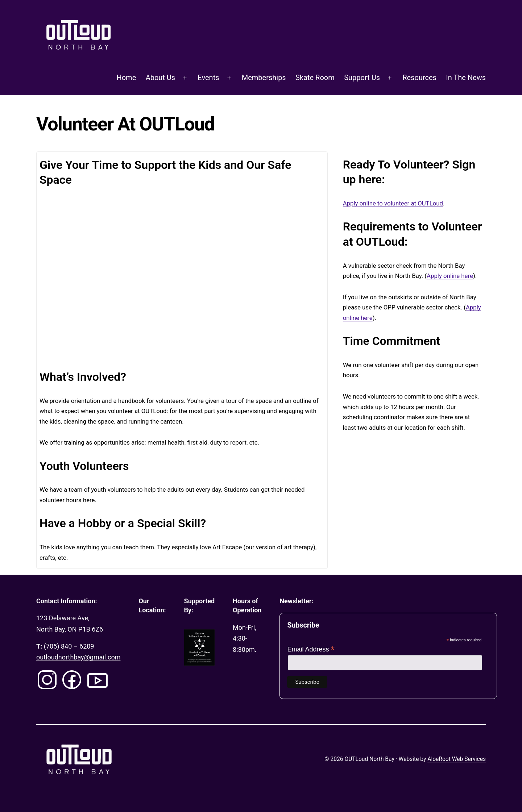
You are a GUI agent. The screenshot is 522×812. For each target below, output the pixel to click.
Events (208, 78)
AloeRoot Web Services (457, 759)
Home (126, 78)
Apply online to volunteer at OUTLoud (393, 203)
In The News (466, 78)
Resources (419, 78)
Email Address (311, 649)
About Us (161, 78)
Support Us (362, 78)
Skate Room (315, 78)
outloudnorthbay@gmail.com (78, 657)
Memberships (264, 78)
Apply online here (450, 276)
